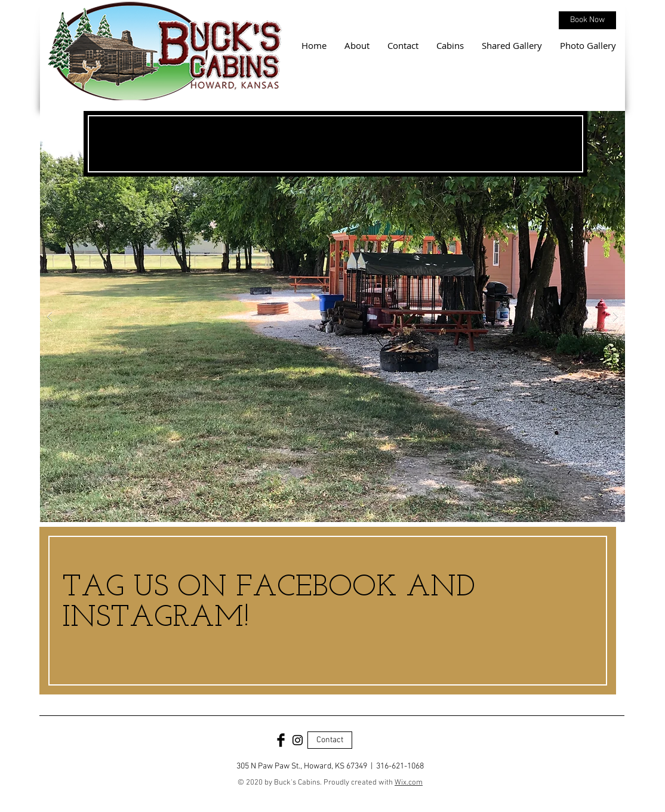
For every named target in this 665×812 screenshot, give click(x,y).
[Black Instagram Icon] (298, 740)
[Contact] (330, 740)
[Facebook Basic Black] (281, 740)
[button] (332, 317)
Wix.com (409, 783)
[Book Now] (587, 20)
